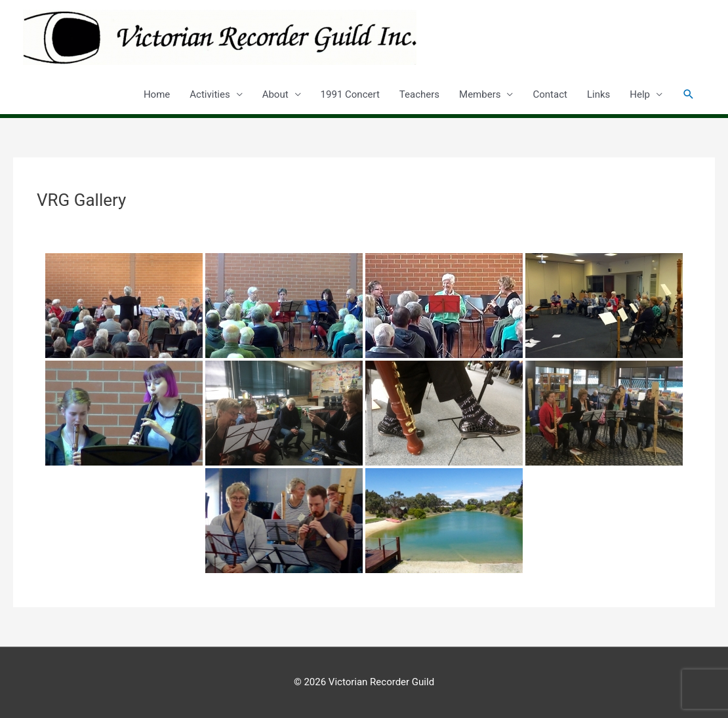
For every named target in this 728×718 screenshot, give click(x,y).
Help (640, 94)
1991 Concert (350, 94)
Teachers (419, 94)
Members (480, 94)
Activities (210, 94)
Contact (550, 94)
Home (157, 94)
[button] (689, 94)
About (275, 94)
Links (598, 94)
